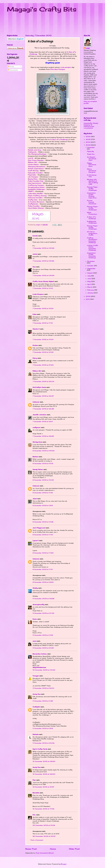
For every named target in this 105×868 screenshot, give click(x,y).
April (89, 284)
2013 (88, 145)
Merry (35, 358)
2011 (88, 299)
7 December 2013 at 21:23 (43, 365)
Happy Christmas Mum (92, 165)
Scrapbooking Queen (36, 187)
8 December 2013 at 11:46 (43, 493)
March (90, 287)
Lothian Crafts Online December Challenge (92, 248)
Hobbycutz (32, 152)
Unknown (36, 402)
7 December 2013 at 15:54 (43, 308)
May (89, 281)
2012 (88, 296)
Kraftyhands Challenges (92, 222)
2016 (88, 137)
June (89, 279)
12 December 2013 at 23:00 (44, 774)
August (90, 273)
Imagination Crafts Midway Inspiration (92, 195)
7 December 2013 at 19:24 (43, 339)
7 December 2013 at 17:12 (43, 323)
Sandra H (36, 329)
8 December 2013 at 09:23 (43, 451)
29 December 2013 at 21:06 (44, 825)
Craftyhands (33, 204)
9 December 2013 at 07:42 (43, 613)
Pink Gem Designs (58, 69)
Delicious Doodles (35, 198)
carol (34, 641)
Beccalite (36, 793)
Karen (35, 619)
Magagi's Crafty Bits (42, 9)
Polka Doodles (34, 206)
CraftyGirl (36, 707)
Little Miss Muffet (35, 194)
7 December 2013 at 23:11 (43, 422)
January (91, 293)
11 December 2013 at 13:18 (43, 728)
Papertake (32, 175)
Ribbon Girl (33, 162)
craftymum (37, 427)
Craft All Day (33, 171)
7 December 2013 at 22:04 (43, 381)
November (91, 261)
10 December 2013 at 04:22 (44, 670)
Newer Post (31, 849)
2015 (88, 139)
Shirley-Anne (37, 442)
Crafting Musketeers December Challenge (92, 240)
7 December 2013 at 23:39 (43, 436)
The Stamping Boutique (37, 154)
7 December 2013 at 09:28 (43, 248)
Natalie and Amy (35, 150)
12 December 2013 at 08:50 (44, 761)
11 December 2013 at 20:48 (43, 743)
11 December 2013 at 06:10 (43, 688)
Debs (35, 314)
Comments (13, 70)
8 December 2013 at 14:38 (43, 522)
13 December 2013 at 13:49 (43, 787)
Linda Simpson (38, 294)
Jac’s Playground (39, 528)
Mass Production (92, 213)
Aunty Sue (37, 694)
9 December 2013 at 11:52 (43, 635)
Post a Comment (37, 840)
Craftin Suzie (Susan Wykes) (43, 281)
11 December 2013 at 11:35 (43, 701)
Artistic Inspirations (36, 169)
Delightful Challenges (36, 189)
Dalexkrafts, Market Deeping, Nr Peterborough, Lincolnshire (91, 126)
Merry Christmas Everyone (92, 171)
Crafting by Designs (36, 185)
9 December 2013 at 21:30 (43, 648)
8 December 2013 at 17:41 (43, 569)
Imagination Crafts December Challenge (92, 255)
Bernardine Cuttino (40, 654)
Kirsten (35, 345)
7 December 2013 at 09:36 (43, 261)
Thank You (91, 154)
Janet (35, 499)
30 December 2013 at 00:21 (44, 836)
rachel (35, 254)
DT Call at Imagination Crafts (92, 233)
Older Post (74, 849)
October (91, 266)
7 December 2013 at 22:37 (43, 396)
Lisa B (30, 158)
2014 (88, 142)
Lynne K (36, 541)
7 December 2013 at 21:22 (43, 352)
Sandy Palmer (38, 469)
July (89, 276)
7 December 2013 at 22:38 (43, 409)
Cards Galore (33, 164)
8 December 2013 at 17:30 (43, 553)
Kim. (34, 815)
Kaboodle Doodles (35, 173)
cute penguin (66, 67)
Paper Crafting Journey (37, 196)
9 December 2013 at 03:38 (43, 599)
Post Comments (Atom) (45, 853)
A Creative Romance (36, 202)
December (91, 147)
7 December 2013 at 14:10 (43, 288)
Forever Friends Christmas (92, 202)
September (91, 269)
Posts (11, 67)
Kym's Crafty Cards (40, 749)
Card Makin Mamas (36, 208)
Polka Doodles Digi (36, 181)
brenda (35, 236)
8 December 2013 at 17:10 (43, 535)
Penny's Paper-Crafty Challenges (93, 189)
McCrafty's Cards (39, 387)
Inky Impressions (35, 183)
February (91, 290)
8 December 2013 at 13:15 (43, 505)
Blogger (64, 864)
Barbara (35, 457)
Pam (34, 780)
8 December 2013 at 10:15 (43, 463)
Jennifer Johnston (39, 415)
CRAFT (31, 191)
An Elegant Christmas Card (92, 159)
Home (53, 849)
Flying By (90, 151)
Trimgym (36, 676)
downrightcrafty (38, 605)
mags (88, 48)
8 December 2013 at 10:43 (43, 480)
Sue (34, 267)
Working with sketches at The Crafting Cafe (92, 182)
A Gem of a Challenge (59, 139)
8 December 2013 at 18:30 (43, 582)
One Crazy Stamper (36, 160)
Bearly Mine (33, 179)
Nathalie (36, 734)
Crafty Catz (33, 200)
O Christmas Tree (92, 176)
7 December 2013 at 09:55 (43, 275)
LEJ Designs (33, 177)
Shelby (35, 588)
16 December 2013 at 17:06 (43, 809)
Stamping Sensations (37, 167)
